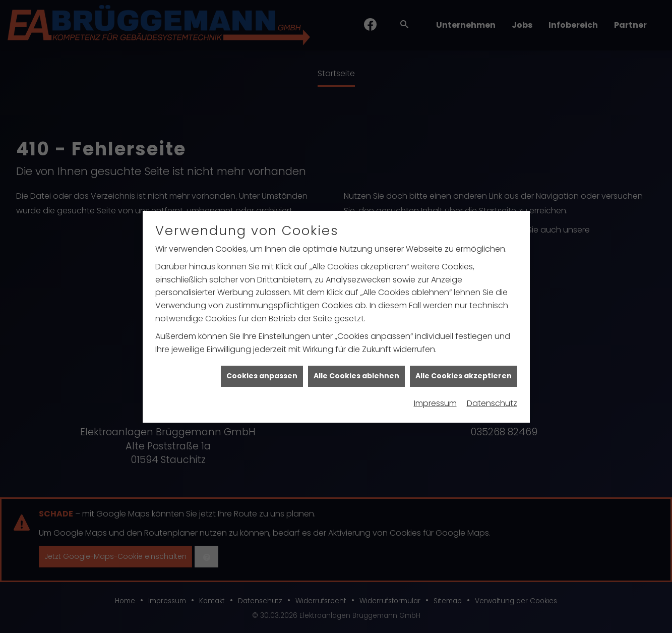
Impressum (435, 400)
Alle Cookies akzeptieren (464, 372)
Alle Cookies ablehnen (356, 372)
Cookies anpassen (262, 372)
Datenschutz (492, 400)
